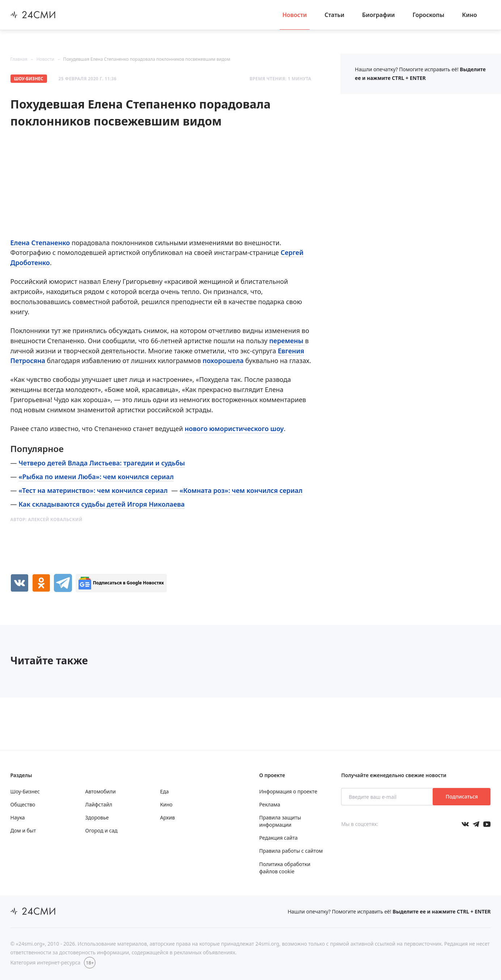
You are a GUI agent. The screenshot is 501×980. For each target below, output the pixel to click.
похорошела (223, 361)
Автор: (46, 519)
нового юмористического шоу (234, 429)
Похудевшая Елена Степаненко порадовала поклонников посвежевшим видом (147, 59)
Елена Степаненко (41, 243)
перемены (287, 341)
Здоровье (97, 817)
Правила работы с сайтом (291, 851)
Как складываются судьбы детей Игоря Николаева (101, 504)
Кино (469, 15)
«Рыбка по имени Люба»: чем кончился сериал (96, 477)
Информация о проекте (288, 791)
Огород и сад (101, 830)
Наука (18, 817)
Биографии (379, 15)
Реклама (270, 804)
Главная (19, 59)
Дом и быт (23, 830)
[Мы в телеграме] (476, 824)
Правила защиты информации (280, 821)
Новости (295, 15)
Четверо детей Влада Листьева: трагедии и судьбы (102, 463)
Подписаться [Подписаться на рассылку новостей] (462, 796)
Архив (168, 817)
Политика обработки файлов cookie (285, 868)
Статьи (334, 15)
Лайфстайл (99, 804)
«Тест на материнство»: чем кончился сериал (93, 490)
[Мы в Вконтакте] (465, 824)
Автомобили (101, 791)
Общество (23, 804)
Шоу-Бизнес (29, 79)
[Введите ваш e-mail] (388, 797)
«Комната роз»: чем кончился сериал (241, 490)
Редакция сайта (279, 838)
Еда (165, 791)
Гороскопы (429, 15)
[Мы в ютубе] (487, 824)
